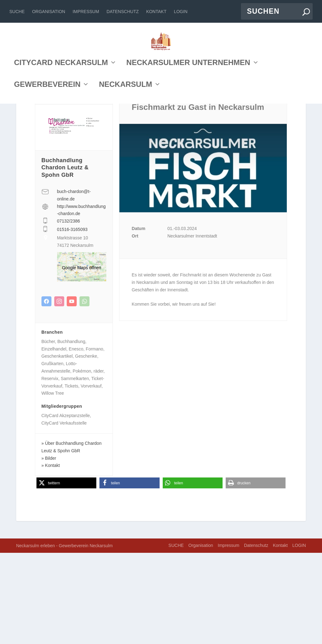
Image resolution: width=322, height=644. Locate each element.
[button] (66, 574)
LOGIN (181, 12)
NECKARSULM (125, 141)
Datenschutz (123, 12)
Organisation (49, 12)
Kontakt (156, 12)
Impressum (86, 12)
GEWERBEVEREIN (47, 141)
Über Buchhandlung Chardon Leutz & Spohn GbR (72, 538)
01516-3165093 (72, 321)
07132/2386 (69, 312)
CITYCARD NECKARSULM (61, 119)
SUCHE (17, 12)
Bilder (50, 549)
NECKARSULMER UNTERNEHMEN (188, 119)
